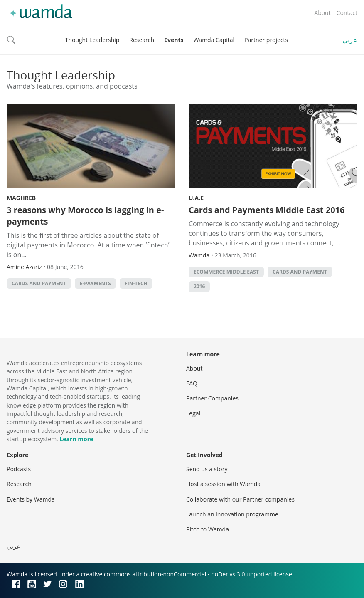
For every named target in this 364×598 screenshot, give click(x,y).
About (322, 13)
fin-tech (136, 283)
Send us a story (207, 469)
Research (142, 40)
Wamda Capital (214, 40)
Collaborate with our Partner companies (240, 499)
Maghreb (21, 198)
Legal (193, 413)
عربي (350, 40)
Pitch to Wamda (208, 529)
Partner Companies (212, 398)
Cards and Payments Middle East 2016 (267, 210)
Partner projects (266, 40)
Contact (347, 13)
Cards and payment (39, 283)
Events (174, 40)
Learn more (76, 439)
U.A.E (196, 198)
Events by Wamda (31, 499)
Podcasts (19, 469)
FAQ (192, 383)
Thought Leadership (92, 40)
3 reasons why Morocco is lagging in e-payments (85, 216)
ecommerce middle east (226, 272)
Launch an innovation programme (232, 514)
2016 (199, 286)
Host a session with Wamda (223, 484)
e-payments (95, 283)
